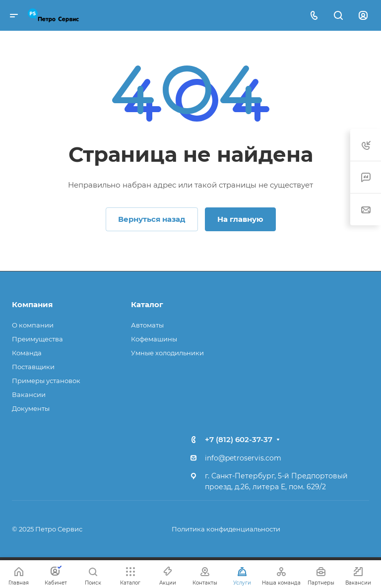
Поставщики (33, 367)
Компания (32, 304)
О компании (33, 325)
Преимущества (37, 339)
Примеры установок (46, 381)
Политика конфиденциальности (226, 529)
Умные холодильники (167, 353)
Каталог (147, 304)
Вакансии (29, 394)
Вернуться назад (152, 219)
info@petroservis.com (243, 458)
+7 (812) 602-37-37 (239, 439)
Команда (27, 353)
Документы (31, 408)
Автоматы (147, 325)
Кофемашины (154, 339)
